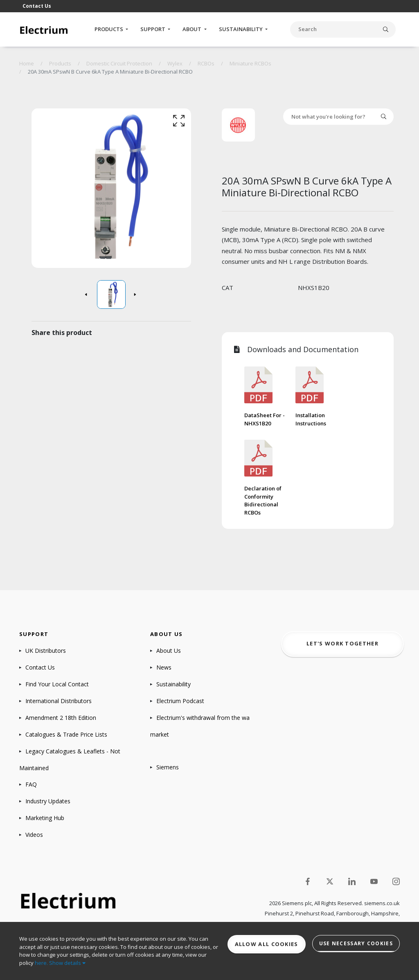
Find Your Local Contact (57, 684)
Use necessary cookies (356, 943)
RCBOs (206, 63)
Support (153, 29)
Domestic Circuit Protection (119, 63)
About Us (169, 651)
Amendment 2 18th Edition (61, 718)
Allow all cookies (267, 944)
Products (109, 29)
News (164, 667)
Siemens (168, 767)
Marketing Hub (45, 818)
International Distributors (59, 701)
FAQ (31, 784)
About (193, 29)
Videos (34, 835)
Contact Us (37, 6)
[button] (87, 294)
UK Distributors (46, 651)
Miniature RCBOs (250, 63)
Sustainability (241, 29)
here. (41, 963)
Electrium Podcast (180, 701)
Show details (67, 963)
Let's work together (342, 643)
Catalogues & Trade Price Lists (66, 734)
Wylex (175, 63)
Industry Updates (48, 801)
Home (27, 63)
